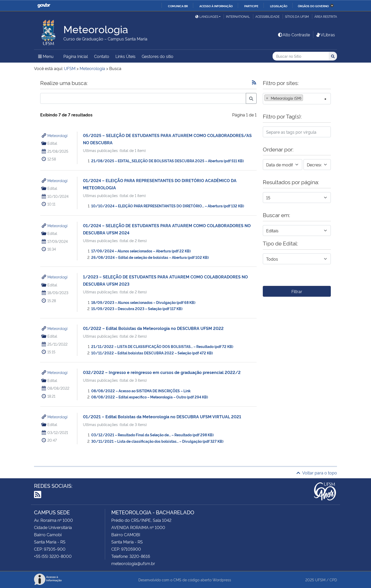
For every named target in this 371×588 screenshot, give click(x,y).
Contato (102, 56)
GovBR (44, 6)
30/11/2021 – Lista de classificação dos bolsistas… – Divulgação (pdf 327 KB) (157, 441)
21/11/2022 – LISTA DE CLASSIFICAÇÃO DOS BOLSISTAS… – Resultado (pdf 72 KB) (162, 346)
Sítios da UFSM (297, 16)
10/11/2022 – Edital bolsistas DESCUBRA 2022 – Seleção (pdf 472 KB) (152, 353)
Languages (207, 16)
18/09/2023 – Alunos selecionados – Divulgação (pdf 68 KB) (143, 302)
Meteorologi (57, 135)
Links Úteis (125, 56)
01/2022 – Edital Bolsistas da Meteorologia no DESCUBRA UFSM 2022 (153, 328)
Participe (251, 6)
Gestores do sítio (158, 56)
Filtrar (297, 291)
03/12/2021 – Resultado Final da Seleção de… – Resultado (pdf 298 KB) (152, 435)
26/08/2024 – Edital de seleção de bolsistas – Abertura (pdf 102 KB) (150, 257)
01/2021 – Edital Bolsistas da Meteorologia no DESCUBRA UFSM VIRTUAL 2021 (162, 416)
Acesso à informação (216, 6)
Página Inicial (76, 56)
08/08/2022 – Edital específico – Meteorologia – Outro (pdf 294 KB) (150, 397)
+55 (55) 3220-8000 (53, 556)
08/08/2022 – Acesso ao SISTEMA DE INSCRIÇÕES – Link (141, 391)
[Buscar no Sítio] (301, 56)
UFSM (320, 580)
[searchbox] (306, 98)
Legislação (279, 6)
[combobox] (297, 99)
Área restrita (326, 16)
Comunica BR (178, 6)
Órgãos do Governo (313, 6)
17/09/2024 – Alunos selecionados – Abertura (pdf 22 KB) (141, 251)
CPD (333, 580)
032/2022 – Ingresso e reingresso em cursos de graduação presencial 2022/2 (162, 372)
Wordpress (222, 580)
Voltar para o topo (317, 473)
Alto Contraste (294, 35)
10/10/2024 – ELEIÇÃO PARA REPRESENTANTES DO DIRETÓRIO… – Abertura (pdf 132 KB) (168, 206)
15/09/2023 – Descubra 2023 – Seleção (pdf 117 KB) (137, 308)
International (238, 16)
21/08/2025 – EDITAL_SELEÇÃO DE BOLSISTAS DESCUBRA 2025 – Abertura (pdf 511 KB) (167, 161)
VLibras (325, 35)
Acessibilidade (267, 16)
